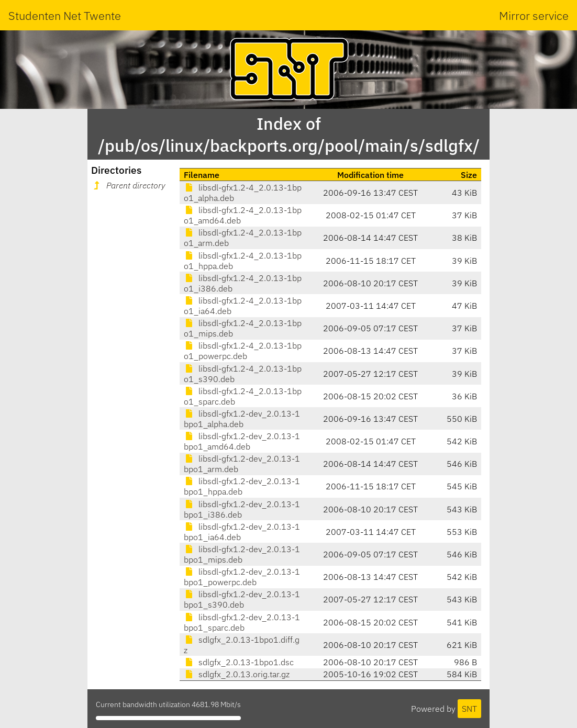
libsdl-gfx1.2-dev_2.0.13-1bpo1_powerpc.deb (242, 577)
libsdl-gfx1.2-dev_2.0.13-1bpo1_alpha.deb (242, 419)
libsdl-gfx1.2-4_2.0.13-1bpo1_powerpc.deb (243, 351)
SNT (469, 709)
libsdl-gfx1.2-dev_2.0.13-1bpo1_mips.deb (242, 554)
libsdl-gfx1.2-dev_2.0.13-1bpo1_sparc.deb (242, 622)
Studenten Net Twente (65, 15)
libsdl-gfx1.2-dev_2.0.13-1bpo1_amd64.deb (242, 441)
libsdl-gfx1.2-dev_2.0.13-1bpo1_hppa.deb (242, 486)
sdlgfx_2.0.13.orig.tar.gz (237, 674)
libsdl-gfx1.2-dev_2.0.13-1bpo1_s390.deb (242, 599)
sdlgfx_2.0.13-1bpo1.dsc (239, 662)
